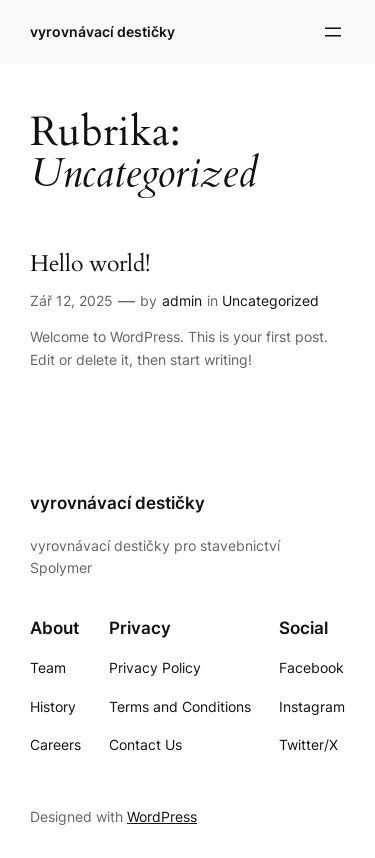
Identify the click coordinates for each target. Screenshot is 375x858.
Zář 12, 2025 (71, 300)
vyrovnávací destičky (102, 31)
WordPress (162, 816)
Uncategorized (270, 300)
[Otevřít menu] (333, 32)
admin (182, 300)
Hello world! (90, 264)
